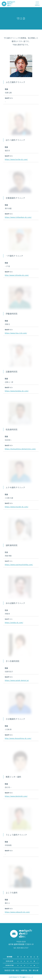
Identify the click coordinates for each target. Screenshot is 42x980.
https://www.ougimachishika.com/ (17, 565)
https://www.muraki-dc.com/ (14, 507)
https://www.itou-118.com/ (14, 333)
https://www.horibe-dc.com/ (14, 159)
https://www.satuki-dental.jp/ (15, 680)
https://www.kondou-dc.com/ (15, 391)
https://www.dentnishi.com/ (14, 796)
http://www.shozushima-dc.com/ (16, 738)
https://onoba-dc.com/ (12, 622)
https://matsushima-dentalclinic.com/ (18, 449)
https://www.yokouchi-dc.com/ (15, 912)
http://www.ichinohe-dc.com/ (15, 275)
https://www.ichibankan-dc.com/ (16, 217)
